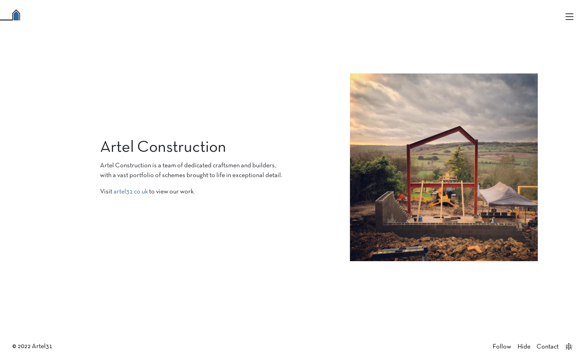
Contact (548, 347)
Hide (524, 347)
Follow (502, 347)
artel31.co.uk (131, 192)
